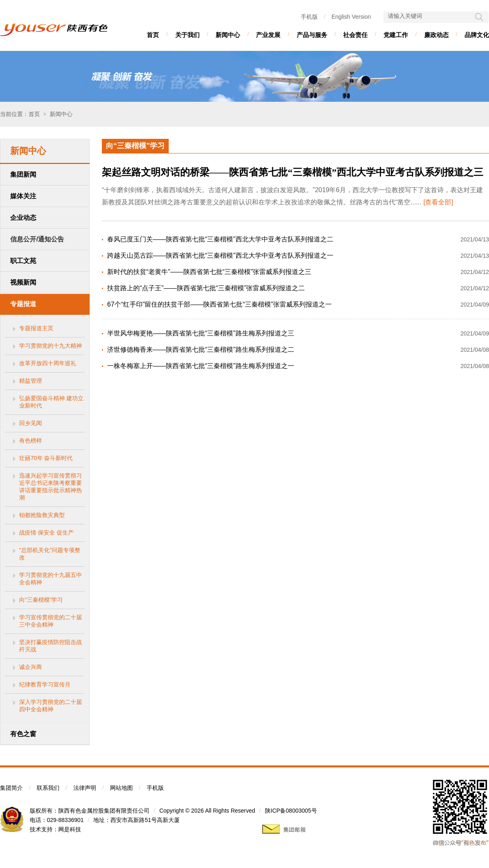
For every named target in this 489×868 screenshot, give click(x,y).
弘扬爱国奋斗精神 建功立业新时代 (51, 402)
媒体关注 (23, 196)
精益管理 (31, 381)
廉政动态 (436, 35)
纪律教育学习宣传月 (45, 684)
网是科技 (70, 829)
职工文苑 (23, 261)
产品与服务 (312, 35)
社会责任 (355, 35)
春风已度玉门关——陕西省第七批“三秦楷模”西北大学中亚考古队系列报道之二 (220, 239)
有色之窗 (23, 734)
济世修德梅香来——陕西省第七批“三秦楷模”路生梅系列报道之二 (201, 350)
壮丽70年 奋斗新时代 (46, 458)
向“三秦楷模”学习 (41, 600)
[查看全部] (438, 202)
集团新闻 (23, 174)
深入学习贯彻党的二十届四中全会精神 (51, 706)
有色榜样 (31, 441)
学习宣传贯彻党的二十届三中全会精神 (51, 621)
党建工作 (396, 35)
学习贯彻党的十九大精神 (51, 346)
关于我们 (187, 35)
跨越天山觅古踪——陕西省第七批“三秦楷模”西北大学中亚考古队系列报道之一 (220, 255)
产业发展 (268, 35)
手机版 (309, 17)
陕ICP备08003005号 (291, 811)
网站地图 (121, 788)
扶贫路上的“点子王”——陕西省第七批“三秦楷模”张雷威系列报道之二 (206, 288)
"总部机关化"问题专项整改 (50, 554)
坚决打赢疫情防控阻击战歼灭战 (51, 646)
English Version (351, 17)
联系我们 (48, 788)
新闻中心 (228, 35)
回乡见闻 (31, 423)
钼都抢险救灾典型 (42, 515)
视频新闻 (23, 282)
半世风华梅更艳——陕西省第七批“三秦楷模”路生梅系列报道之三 (201, 333)
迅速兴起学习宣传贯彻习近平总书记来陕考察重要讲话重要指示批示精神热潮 (51, 487)
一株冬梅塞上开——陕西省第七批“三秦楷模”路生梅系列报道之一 (201, 366)
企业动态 (23, 218)
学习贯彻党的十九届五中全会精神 (51, 579)
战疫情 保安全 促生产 (46, 533)
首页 (153, 35)
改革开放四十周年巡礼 (48, 363)
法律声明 (85, 788)
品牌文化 (477, 35)
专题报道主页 (36, 328)
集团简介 (11, 788)
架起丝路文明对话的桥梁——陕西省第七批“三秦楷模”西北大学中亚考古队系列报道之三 (293, 172)
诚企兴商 (31, 667)
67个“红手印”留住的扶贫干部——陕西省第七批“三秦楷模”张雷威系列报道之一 (219, 304)
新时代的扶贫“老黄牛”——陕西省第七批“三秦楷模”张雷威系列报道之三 (209, 272)
